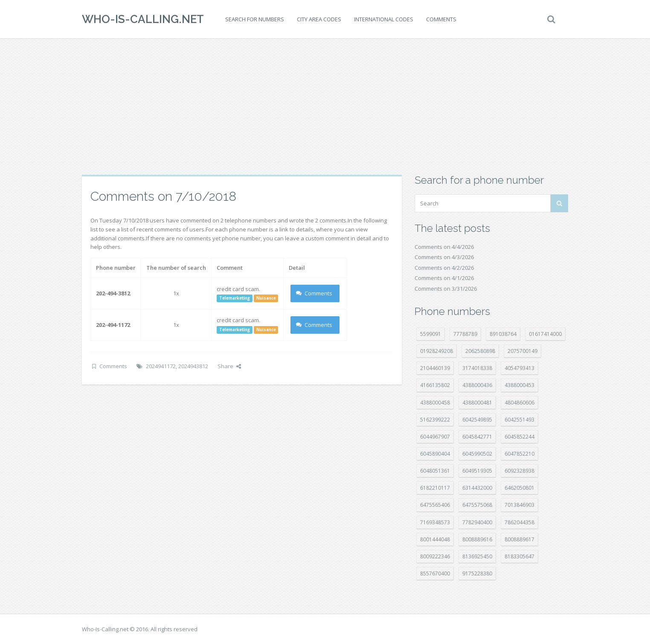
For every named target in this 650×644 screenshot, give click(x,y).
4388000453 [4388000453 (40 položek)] (519, 385)
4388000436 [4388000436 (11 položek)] (477, 385)
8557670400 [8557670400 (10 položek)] (435, 573)
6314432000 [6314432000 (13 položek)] (477, 488)
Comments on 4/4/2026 (444, 247)
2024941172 (161, 366)
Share (229, 366)
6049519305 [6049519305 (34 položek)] (477, 471)
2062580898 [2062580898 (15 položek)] (480, 351)
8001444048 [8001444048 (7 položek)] (435, 539)
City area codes (319, 19)
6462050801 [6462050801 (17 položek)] (519, 488)
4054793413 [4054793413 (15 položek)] (519, 368)
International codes (384, 19)
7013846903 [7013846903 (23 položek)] (519, 505)
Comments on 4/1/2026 (444, 278)
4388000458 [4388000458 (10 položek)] (435, 403)
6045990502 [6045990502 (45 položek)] (477, 454)
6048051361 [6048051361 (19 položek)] (435, 471)
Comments (441, 19)
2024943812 (193, 366)
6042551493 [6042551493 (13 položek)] (519, 420)
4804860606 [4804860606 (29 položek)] (519, 403)
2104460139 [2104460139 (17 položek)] (435, 368)
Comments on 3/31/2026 (446, 289)
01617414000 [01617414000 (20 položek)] (545, 334)
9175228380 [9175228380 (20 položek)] (477, 573)
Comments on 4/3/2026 (444, 257)
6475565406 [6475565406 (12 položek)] (435, 505)
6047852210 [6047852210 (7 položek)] (519, 454)
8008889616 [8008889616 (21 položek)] (477, 539)
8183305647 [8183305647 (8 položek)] (519, 556)
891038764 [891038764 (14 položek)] (503, 334)
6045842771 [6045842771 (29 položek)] (477, 437)
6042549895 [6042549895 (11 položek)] (477, 420)
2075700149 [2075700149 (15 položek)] (522, 351)
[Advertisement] (325, 107)
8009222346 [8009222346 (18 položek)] (435, 556)
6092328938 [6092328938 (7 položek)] (519, 471)
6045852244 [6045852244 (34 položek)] (519, 437)
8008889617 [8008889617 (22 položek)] (519, 539)
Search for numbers (255, 19)
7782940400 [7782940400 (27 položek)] (477, 522)
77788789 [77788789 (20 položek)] (465, 334)
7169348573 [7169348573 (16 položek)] (435, 522)
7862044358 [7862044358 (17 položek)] (519, 522)
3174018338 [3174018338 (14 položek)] (477, 368)
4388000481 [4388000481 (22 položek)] (477, 403)
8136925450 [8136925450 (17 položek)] (477, 556)
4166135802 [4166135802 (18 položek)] (435, 385)
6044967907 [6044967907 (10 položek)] (435, 437)
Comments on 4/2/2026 (444, 268)
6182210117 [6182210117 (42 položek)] (435, 488)
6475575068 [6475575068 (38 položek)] (477, 505)
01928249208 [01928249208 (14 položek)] (437, 351)
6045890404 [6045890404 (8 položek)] (435, 454)
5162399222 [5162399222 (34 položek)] (435, 420)
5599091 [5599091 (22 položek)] (431, 334)
